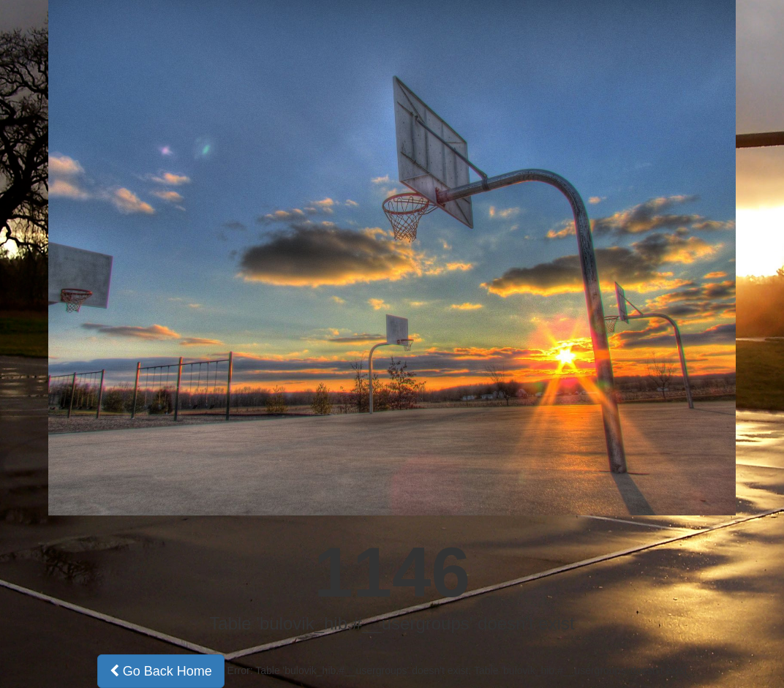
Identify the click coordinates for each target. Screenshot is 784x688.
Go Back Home (161, 671)
